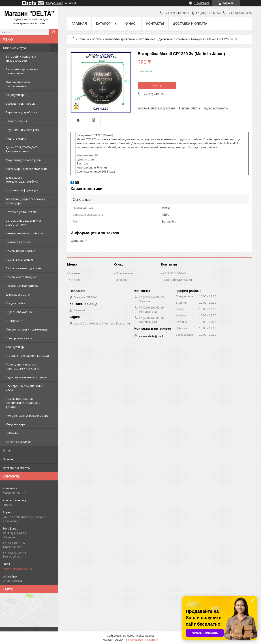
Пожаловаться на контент (142, 640)
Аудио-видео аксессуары (24, 160)
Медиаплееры (16, 424)
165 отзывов (202, 3)
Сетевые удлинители (21, 212)
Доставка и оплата (16, 468)
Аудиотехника (16, 138)
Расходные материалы (22, 286)
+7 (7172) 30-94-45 (174, 273)
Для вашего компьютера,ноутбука (22, 179)
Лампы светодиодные (21, 277)
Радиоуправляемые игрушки (26, 377)
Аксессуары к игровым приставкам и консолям (22, 366)
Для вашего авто (18, 294)
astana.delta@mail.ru (17, 569)
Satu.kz (150, 636)
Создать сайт (54, 3)
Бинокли (12, 433)
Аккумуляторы (16, 95)
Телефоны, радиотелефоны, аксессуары (26, 201)
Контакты (155, 24)
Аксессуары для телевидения (27, 169)
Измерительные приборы (24, 233)
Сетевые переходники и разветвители (23, 223)
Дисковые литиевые (173, 39)
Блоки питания (16, 121)
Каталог (103, 24)
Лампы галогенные (19, 259)
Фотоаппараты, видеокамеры (27, 415)
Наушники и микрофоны (23, 130)
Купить (157, 85)
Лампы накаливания (20, 251)
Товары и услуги (14, 48)
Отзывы (9, 459)
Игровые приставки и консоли (27, 356)
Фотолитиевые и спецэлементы (18, 84)
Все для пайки (16, 303)
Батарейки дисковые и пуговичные (22, 71)
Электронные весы (19, 338)
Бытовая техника (18, 242)
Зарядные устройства (21, 112)
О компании (124, 273)
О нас (7, 450)
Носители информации (22, 190)
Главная (79, 24)
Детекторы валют (19, 442)
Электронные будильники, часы (25, 388)
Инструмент (14, 321)
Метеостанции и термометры (27, 329)
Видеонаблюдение (19, 312)
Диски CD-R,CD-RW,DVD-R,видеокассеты (22, 149)
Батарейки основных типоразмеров (21, 58)
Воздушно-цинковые (21, 104)
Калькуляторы (16, 347)
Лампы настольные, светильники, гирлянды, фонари (23, 403)
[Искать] (54, 32)
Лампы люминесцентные (24, 268)
